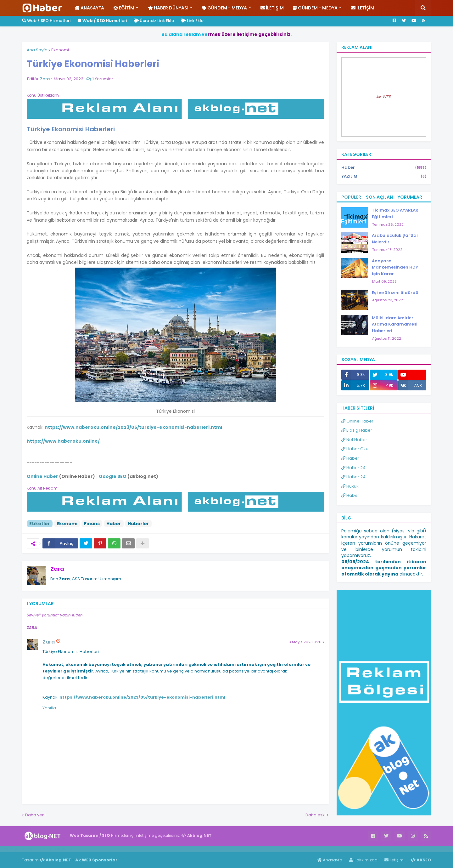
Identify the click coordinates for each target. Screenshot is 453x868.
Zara (57, 569)
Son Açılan (379, 197)
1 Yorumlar (103, 79)
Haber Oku (355, 449)
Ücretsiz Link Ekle (154, 21)
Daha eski (316, 815)
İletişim (394, 860)
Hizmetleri (102, 21)
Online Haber (357, 421)
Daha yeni (35, 815)
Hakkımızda (363, 860)
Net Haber (354, 440)
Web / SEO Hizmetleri (46, 21)
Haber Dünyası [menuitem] (168, 8)
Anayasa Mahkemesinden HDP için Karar (395, 267)
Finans (92, 524)
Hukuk (350, 486)
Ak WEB (384, 97)
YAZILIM (384, 176)
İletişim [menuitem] (272, 8)
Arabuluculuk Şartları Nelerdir (396, 239)
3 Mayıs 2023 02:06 (306, 642)
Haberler (138, 524)
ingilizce (65, 849)
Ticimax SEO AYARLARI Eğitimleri (396, 213)
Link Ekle (192, 21)
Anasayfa (330, 860)
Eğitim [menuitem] (124, 8)
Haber (114, 524)
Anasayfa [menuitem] (89, 8)
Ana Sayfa (37, 50)
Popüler (351, 197)
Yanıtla (49, 708)
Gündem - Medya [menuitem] (224, 8)
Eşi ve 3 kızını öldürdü (395, 293)
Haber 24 (353, 468)
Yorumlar (410, 197)
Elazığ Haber (357, 430)
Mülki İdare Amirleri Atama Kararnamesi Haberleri (395, 324)
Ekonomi (60, 50)
